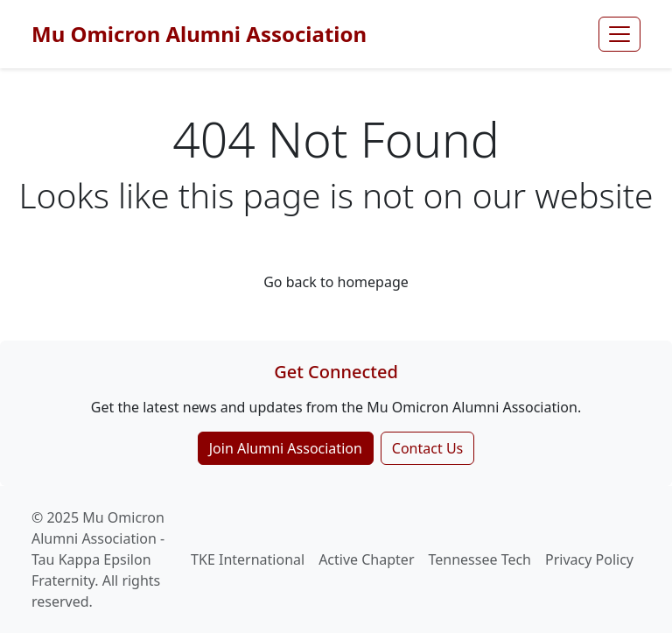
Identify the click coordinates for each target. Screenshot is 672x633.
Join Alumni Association (286, 448)
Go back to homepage (336, 282)
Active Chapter (366, 559)
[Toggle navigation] (619, 34)
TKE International (248, 559)
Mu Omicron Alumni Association (199, 34)
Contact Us (427, 448)
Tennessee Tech (480, 559)
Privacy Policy (589, 559)
